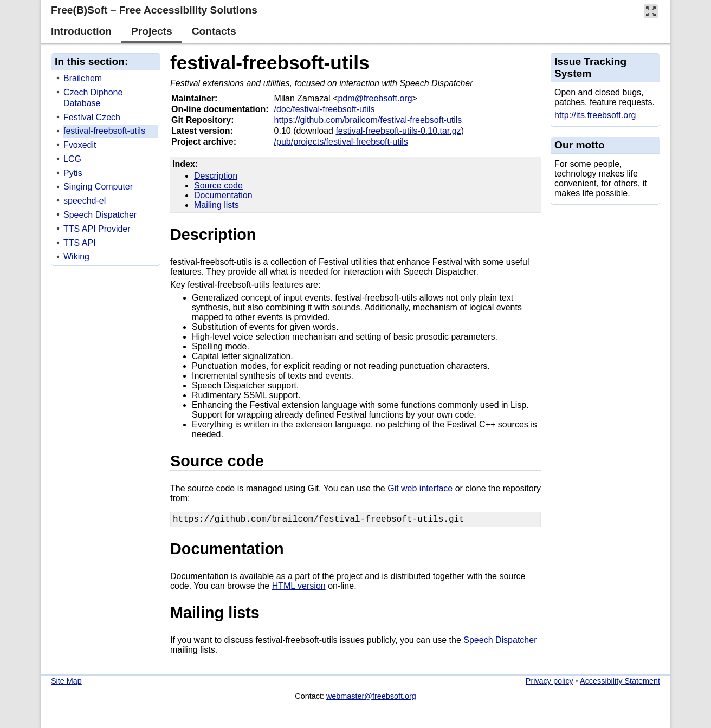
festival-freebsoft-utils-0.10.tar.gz (398, 131)
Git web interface (420, 488)
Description (216, 176)
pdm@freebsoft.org (375, 98)
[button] (651, 11)
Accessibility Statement (620, 683)
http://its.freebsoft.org (595, 115)
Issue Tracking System (590, 67)
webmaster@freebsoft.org (371, 698)
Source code (218, 186)
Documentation (223, 195)
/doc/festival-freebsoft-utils (325, 109)
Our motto (580, 145)
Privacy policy (550, 683)
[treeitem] (106, 79)
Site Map (66, 683)
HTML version (299, 588)
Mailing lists (216, 205)
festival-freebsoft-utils (270, 63)
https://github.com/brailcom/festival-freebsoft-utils (368, 120)
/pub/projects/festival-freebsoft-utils (341, 142)
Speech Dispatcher (500, 642)
